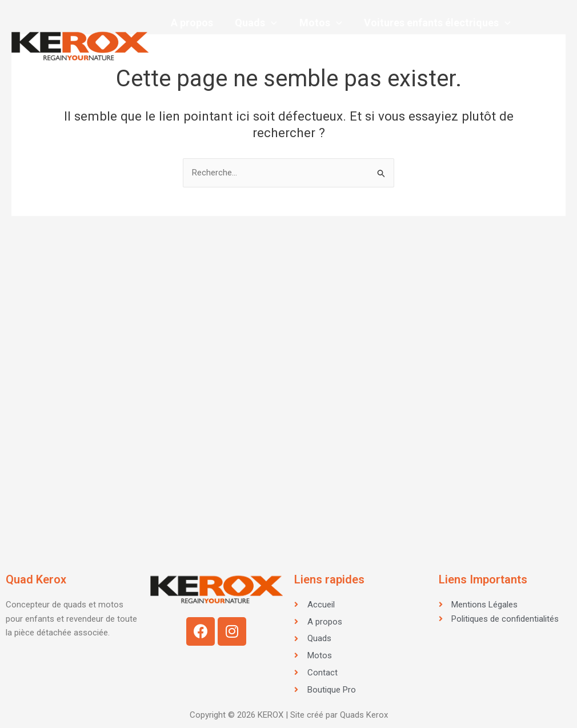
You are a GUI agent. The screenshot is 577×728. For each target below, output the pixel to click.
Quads (254, 23)
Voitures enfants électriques (433, 23)
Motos (317, 23)
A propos (191, 23)
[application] (269, 23)
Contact (189, 68)
